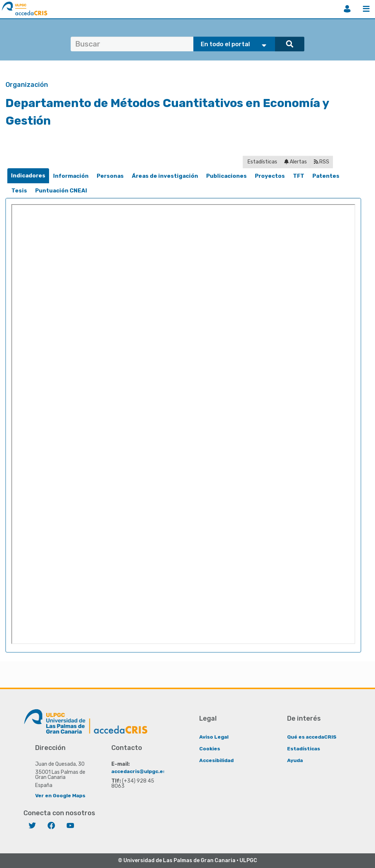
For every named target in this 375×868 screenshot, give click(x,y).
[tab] (28, 176)
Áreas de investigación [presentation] (165, 176)
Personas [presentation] (110, 176)
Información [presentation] (71, 176)
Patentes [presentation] (326, 176)
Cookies (210, 748)
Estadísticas (262, 162)
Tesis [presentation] (19, 191)
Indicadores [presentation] (28, 176)
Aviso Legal (214, 737)
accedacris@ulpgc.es (140, 771)
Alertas (296, 162)
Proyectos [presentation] (270, 176)
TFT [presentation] (299, 176)
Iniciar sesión (347, 9)
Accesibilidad (217, 760)
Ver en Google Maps (61, 795)
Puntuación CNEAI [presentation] (61, 191)
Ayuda (295, 760)
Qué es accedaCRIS (313, 737)
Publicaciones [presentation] (227, 176)
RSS (322, 162)
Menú (366, 9)
